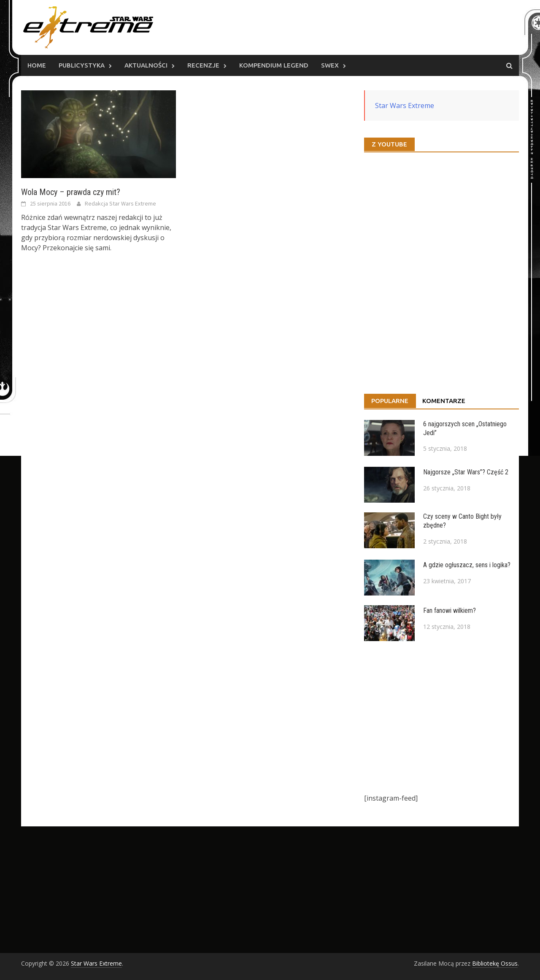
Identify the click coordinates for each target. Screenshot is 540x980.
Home (37, 65)
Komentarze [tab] (444, 401)
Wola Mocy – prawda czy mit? (71, 192)
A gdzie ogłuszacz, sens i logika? (467, 565)
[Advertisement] (441, 717)
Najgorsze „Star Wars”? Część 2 (466, 472)
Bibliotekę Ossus (495, 963)
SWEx (330, 65)
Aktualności (146, 65)
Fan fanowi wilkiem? (450, 610)
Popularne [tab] (390, 401)
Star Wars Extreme (405, 106)
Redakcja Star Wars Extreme (120, 203)
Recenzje (203, 65)
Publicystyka (82, 65)
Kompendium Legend (274, 65)
